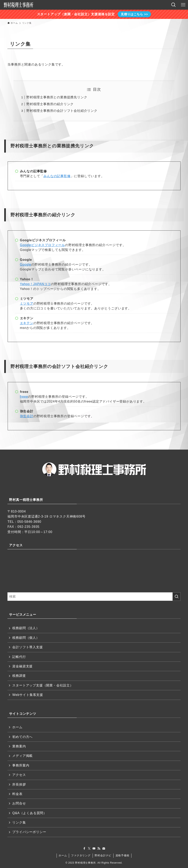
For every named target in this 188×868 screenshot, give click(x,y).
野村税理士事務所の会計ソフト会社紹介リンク (62, 111)
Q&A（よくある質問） (29, 813)
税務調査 (19, 676)
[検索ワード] (94, 597)
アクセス (19, 775)
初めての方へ (22, 737)
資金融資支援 (22, 666)
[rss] (99, 848)
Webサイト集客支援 (28, 695)
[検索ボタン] (174, 5)
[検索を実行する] (177, 597)
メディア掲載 (22, 756)
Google (26, 265)
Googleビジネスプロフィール (42, 245)
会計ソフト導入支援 (27, 647)
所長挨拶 (19, 784)
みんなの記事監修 (57, 176)
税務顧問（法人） (26, 628)
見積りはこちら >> (134, 14)
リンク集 (19, 822)
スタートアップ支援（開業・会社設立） (43, 685)
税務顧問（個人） (26, 638)
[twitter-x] (89, 848)
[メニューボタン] (183, 5)
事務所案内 (21, 765)
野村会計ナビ (103, 855)
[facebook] (84, 848)
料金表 (17, 794)
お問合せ (19, 803)
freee (24, 397)
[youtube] (94, 848)
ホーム (17, 727)
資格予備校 (122, 855)
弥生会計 (27, 416)
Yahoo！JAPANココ (35, 284)
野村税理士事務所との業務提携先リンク (57, 97)
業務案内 (19, 746)
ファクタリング (81, 855)
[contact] (104, 848)
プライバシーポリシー (29, 832)
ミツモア (27, 304)
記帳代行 (19, 657)
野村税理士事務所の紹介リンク (50, 104)
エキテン (27, 323)
